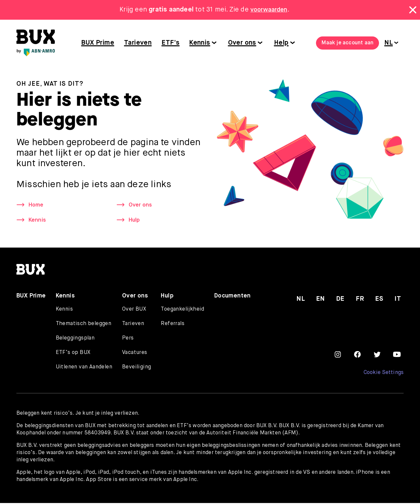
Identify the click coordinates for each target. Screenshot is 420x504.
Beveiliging (136, 368)
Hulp (135, 221)
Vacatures (135, 354)
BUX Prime (98, 43)
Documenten (232, 297)
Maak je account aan (347, 43)
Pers (128, 339)
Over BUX (134, 310)
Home (37, 205)
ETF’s (170, 43)
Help (281, 43)
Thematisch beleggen (84, 325)
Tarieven (138, 43)
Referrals (173, 325)
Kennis (200, 43)
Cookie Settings (383, 374)
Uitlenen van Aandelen (84, 368)
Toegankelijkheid (182, 310)
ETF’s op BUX (73, 354)
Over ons (242, 43)
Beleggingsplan (75, 339)
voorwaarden (269, 10)
